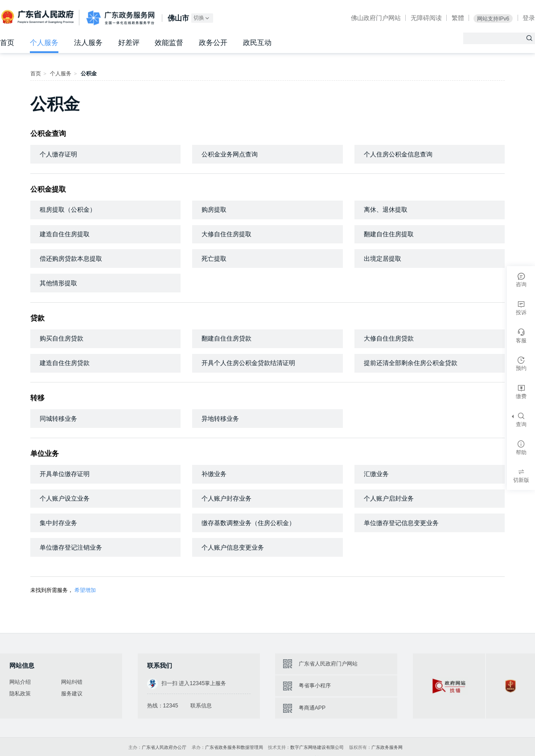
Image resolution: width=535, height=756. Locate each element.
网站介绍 (20, 682)
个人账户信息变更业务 (233, 547)
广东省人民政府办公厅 (164, 747)
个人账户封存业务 (226, 498)
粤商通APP (312, 708)
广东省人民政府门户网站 (328, 664)
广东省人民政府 (38, 17)
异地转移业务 (220, 419)
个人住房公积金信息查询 (398, 154)
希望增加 (85, 590)
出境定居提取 (383, 259)
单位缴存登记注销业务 (71, 547)
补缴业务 (214, 474)
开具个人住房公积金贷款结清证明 (248, 363)
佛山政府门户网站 (376, 18)
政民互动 (257, 43)
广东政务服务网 (120, 18)
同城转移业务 (58, 419)
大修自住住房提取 (226, 234)
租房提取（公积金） (68, 210)
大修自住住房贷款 (389, 338)
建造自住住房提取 (65, 234)
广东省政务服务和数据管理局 (234, 747)
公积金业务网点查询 (230, 154)
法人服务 (88, 43)
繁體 (458, 18)
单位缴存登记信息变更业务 (401, 523)
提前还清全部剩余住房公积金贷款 (411, 363)
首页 (7, 43)
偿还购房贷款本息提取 (71, 259)
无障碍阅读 (426, 18)
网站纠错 (72, 682)
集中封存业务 (58, 523)
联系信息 (201, 706)
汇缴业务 (376, 474)
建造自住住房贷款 (65, 363)
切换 (202, 18)
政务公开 (213, 43)
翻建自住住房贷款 (226, 338)
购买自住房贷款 (62, 338)
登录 (529, 18)
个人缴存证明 (58, 154)
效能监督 (169, 43)
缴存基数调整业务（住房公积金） (248, 523)
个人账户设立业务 (65, 498)
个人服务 (44, 43)
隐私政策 (20, 694)
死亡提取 (214, 259)
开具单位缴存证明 (65, 474)
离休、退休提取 (386, 210)
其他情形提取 (58, 283)
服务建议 (72, 694)
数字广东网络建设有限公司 (317, 747)
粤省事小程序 (315, 686)
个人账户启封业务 (389, 498)
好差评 (129, 43)
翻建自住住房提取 (389, 234)
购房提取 (214, 210)
